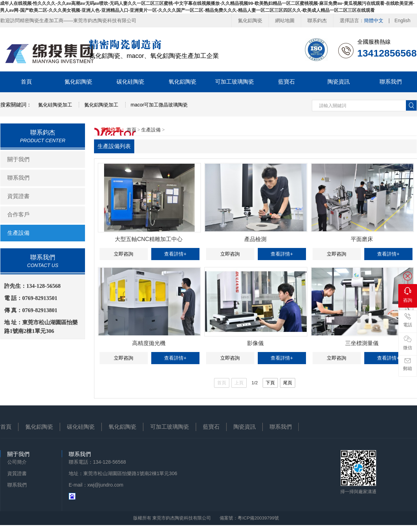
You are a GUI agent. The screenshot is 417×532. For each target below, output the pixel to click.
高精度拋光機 (149, 343)
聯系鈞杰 (317, 20)
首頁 (26, 82)
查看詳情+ (175, 254)
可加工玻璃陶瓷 (235, 82)
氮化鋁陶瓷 (250, 20)
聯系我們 (391, 82)
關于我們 (18, 159)
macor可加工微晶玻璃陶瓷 (159, 105)
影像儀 (255, 343)
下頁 (270, 383)
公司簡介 (17, 462)
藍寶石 (287, 82)
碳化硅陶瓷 (130, 82)
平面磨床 (362, 239)
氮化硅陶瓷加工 (55, 105)
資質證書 (18, 196)
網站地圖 (285, 20)
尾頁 (288, 383)
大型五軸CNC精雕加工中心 (149, 239)
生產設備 (18, 233)
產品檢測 (255, 239)
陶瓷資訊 (339, 82)
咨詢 (408, 295)
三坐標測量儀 (362, 343)
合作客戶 (18, 214)
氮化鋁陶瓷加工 (101, 105)
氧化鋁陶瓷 (182, 82)
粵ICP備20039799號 (258, 518)
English (402, 20)
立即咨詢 (124, 254)
